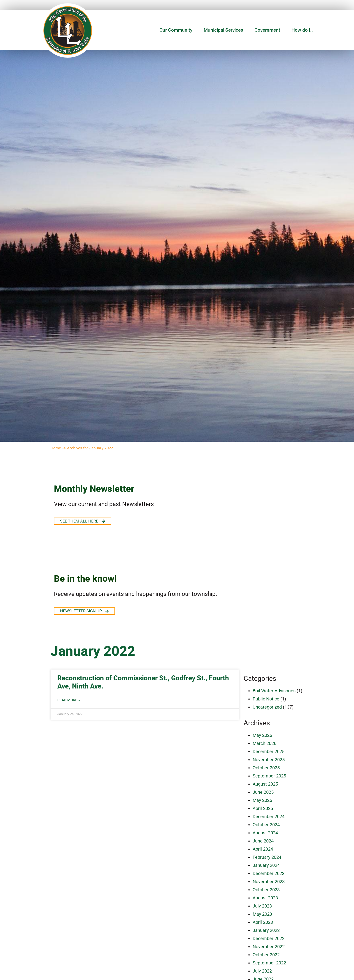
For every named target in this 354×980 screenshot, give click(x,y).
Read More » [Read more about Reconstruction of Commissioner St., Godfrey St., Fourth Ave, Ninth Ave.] (69, 700)
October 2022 (266, 955)
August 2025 (265, 784)
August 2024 (265, 833)
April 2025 (263, 808)
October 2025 (266, 768)
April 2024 (263, 849)
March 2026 (264, 743)
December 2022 (269, 938)
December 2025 (269, 751)
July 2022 (262, 971)
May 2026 (262, 735)
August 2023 (265, 898)
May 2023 (262, 914)
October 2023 (266, 890)
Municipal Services (225, 30)
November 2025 (269, 760)
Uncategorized (267, 707)
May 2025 (262, 800)
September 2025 (269, 776)
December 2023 (269, 873)
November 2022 (269, 947)
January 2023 (266, 930)
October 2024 (266, 825)
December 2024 (269, 817)
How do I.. (302, 30)
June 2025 (263, 792)
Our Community (177, 30)
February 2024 (267, 857)
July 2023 (262, 906)
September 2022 (269, 963)
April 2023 (263, 922)
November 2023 (269, 882)
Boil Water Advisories (274, 691)
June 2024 (263, 841)
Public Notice (266, 699)
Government (268, 30)
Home (56, 448)
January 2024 (266, 865)
